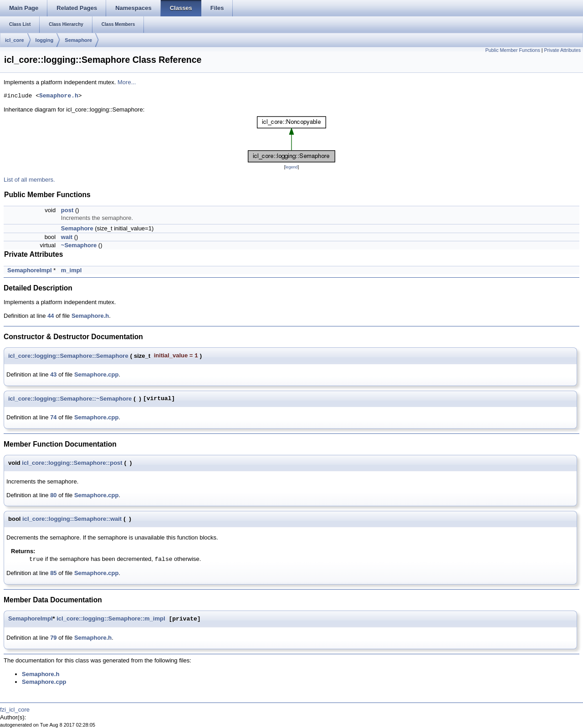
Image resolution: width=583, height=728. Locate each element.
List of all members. (29, 180)
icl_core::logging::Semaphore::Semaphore (68, 356)
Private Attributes (562, 50)
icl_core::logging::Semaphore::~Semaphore (70, 399)
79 (53, 638)
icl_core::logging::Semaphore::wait (72, 519)
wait (67, 237)
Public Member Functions (513, 50)
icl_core (15, 40)
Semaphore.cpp (97, 374)
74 (53, 417)
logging (45, 40)
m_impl (72, 270)
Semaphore (78, 40)
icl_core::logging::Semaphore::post (72, 463)
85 (53, 573)
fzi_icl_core (15, 710)
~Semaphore (79, 245)
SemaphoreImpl (30, 270)
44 (51, 316)
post (67, 210)
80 (53, 495)
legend (291, 167)
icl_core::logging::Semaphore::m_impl (111, 619)
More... (127, 82)
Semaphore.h (59, 96)
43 (53, 374)
